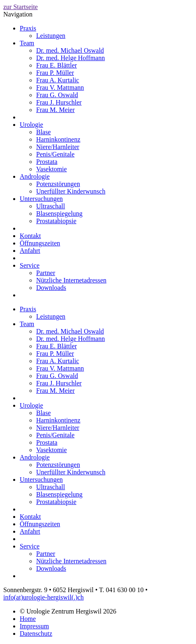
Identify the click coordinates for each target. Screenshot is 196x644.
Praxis (28, 28)
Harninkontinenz (58, 139)
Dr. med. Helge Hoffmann (70, 58)
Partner (46, 273)
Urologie (31, 125)
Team (27, 43)
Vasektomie (52, 169)
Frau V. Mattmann (60, 87)
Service (30, 265)
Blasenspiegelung (59, 213)
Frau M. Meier (55, 110)
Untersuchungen (41, 199)
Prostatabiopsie (56, 221)
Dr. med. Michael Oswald (70, 50)
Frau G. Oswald (57, 95)
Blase (44, 132)
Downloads (51, 288)
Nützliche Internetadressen (71, 280)
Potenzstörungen (58, 184)
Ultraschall (51, 206)
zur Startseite (21, 7)
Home (28, 619)
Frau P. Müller (55, 73)
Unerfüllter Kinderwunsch (71, 191)
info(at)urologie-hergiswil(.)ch (44, 597)
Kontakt (30, 236)
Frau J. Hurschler (59, 102)
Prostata (47, 162)
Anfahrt (30, 251)
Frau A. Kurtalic (58, 80)
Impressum (34, 626)
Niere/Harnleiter (58, 147)
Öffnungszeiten (40, 243)
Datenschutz (36, 633)
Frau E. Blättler (56, 65)
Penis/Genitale (55, 154)
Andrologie (35, 176)
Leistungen (51, 36)
